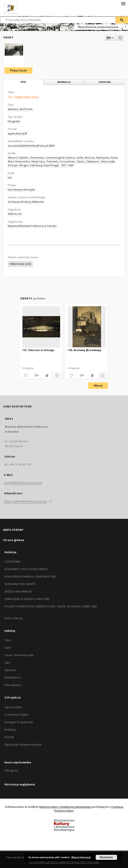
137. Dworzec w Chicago (38, 350)
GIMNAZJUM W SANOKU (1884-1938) (27, 599)
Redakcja (10, 730)
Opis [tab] (23, 82)
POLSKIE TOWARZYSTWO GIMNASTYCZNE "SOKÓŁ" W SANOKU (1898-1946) (51, 606)
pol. (10, 177)
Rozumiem (106, 857)
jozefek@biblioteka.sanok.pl (23, 483)
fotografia (14, 121)
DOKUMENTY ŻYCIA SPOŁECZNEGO (26, 569)
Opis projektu (13, 707)
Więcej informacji (81, 857)
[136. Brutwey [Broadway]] (87, 327)
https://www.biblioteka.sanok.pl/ (26, 501)
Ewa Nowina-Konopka (21, 190)
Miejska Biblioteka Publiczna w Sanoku (32, 226)
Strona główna (14, 540)
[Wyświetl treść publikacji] (47, 375)
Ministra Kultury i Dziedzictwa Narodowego (65, 807)
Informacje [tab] (64, 82)
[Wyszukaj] (122, 20)
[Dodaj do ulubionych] (120, 38)
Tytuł (7, 640)
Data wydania (13, 685)
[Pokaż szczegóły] (57, 375)
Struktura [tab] (105, 82)
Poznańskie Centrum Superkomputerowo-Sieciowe (64, 861)
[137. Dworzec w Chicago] (41, 327)
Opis (7, 663)
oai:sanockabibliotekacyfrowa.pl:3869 (31, 146)
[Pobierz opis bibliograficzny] (36, 375)
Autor (8, 648)
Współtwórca (13, 678)
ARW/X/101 (15, 214)
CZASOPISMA (13, 562)
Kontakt (9, 737)
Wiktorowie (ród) (20, 264)
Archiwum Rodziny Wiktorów (26, 202)
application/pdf (17, 133)
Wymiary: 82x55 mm (20, 109)
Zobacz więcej (13, 618)
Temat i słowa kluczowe (19, 655)
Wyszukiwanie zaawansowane (98, 27)
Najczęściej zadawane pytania (23, 745)
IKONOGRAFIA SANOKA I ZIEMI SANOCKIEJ (30, 577)
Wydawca (10, 670)
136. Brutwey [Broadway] (85, 350)
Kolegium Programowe (19, 722)
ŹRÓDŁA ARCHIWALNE (18, 592)
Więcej (98, 386)
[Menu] (123, 3)
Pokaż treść (18, 70)
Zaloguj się (11, 770)
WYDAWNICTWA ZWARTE (20, 584)
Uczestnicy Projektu (17, 715)
